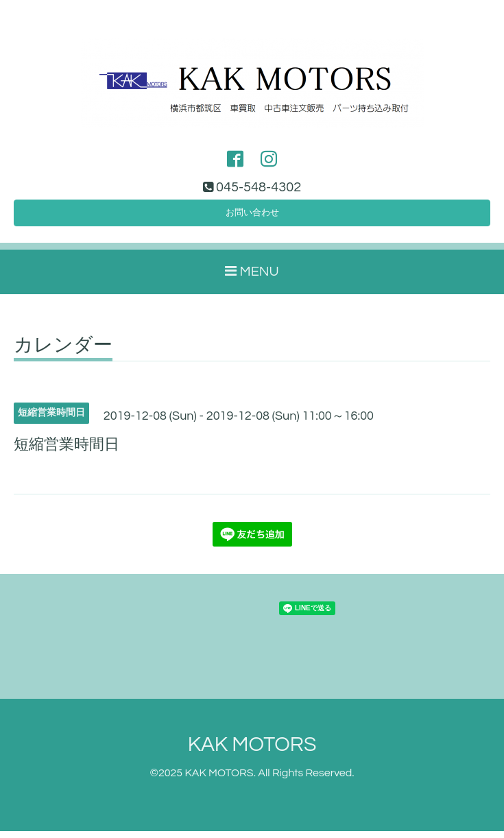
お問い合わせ (252, 217)
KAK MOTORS (252, 751)
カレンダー (63, 352)
